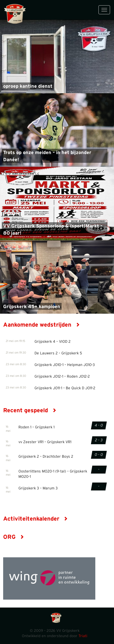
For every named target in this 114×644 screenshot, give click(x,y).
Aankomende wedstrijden (41, 325)
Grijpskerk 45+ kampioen (32, 307)
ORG (14, 537)
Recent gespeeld (30, 410)
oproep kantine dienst (28, 86)
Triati (83, 636)
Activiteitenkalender (35, 519)
